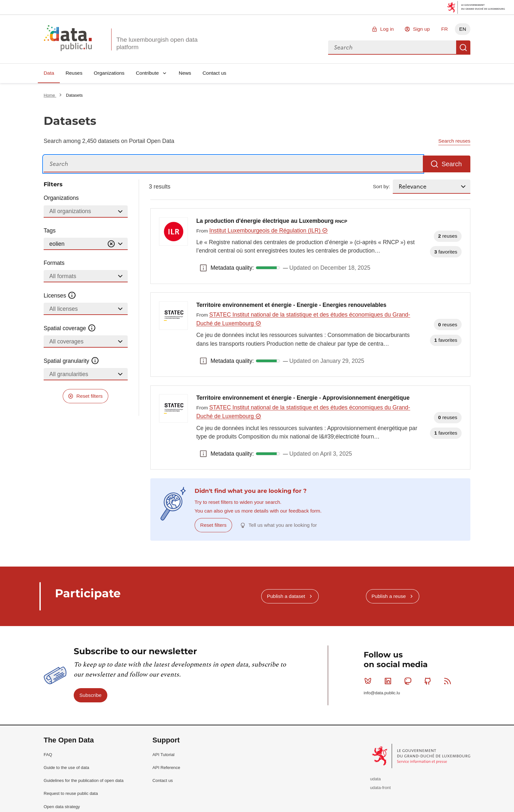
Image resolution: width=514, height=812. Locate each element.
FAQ (48, 755)
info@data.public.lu (382, 693)
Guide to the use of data (66, 768)
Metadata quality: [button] (203, 268)
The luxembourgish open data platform (157, 43)
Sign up (421, 29)
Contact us (214, 73)
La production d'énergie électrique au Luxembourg (272, 221)
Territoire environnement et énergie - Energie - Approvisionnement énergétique (303, 398)
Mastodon (409, 681)
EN (462, 29)
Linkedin (389, 681)
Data (49, 73)
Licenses (60, 296)
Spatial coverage (70, 328)
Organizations (109, 73)
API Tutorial (164, 755)
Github (429, 681)
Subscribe (91, 695)
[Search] (233, 164)
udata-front (380, 788)
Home (50, 95)
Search (463, 48)
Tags (50, 231)
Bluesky (369, 681)
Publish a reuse (389, 596)
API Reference (166, 768)
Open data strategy (62, 807)
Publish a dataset (286, 596)
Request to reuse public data (71, 793)
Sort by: (382, 186)
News (185, 73)
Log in (387, 29)
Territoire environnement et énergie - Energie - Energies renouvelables (291, 305)
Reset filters (89, 396)
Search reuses (454, 141)
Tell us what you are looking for (283, 525)
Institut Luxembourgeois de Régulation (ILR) (268, 231)
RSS (449, 681)
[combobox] (392, 48)
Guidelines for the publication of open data (84, 780)
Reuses (74, 73)
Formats (54, 263)
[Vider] (111, 244)
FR (445, 29)
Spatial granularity (71, 361)
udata (375, 779)
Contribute (147, 73)
